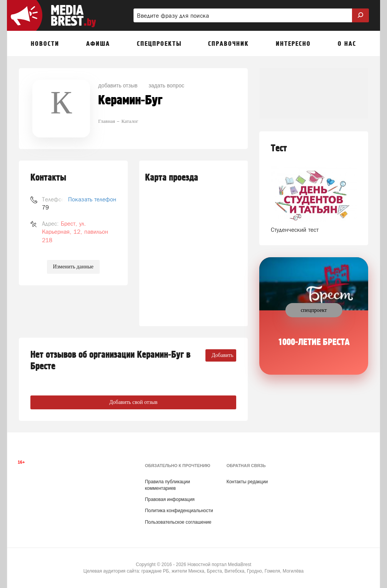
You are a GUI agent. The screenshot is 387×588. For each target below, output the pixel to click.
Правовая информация (170, 499)
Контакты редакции (247, 482)
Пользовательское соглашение (178, 522)
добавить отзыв (118, 85)
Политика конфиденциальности (179, 511)
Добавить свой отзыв (133, 402)
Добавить (223, 355)
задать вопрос (166, 85)
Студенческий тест (295, 230)
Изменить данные (73, 267)
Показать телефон (92, 199)
